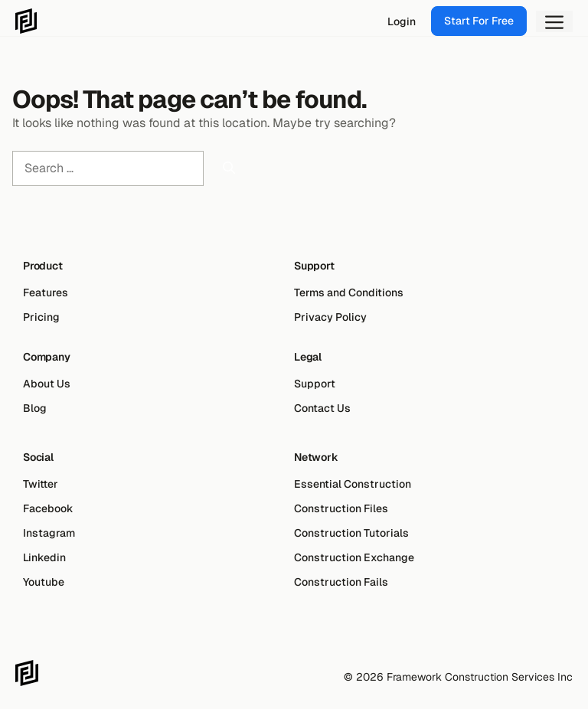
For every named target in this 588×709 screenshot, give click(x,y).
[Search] (229, 168)
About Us (47, 384)
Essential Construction (353, 484)
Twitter (41, 484)
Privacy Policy (330, 317)
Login (402, 21)
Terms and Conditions (349, 292)
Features (46, 292)
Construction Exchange (354, 557)
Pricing (41, 317)
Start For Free (479, 21)
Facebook (48, 508)
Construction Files (341, 508)
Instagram (49, 533)
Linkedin (44, 557)
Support (315, 384)
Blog (35, 408)
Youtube (44, 582)
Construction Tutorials (351, 533)
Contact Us (322, 408)
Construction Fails (341, 582)
